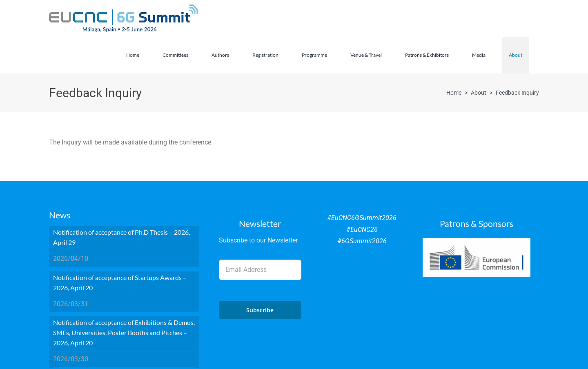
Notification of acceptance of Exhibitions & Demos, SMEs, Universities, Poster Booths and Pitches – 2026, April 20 (124, 332)
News (60, 215)
